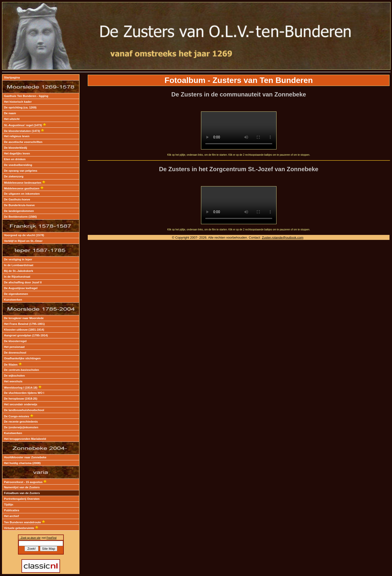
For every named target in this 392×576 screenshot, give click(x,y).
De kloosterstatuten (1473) (24, 131)
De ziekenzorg (14, 176)
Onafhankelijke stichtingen (22, 358)
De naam (10, 113)
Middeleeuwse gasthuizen (24, 188)
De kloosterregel (15, 341)
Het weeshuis (13, 381)
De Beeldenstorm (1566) (20, 217)
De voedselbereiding (18, 165)
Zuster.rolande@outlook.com (282, 238)
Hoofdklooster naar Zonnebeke (25, 457)
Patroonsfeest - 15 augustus (25, 482)
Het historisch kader (18, 102)
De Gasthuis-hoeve (17, 199)
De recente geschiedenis (21, 422)
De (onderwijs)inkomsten (21, 427)
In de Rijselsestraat (17, 277)
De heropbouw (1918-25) (21, 399)
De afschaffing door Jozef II (23, 282)
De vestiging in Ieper (18, 259)
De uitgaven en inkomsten (22, 194)
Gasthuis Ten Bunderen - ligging (26, 96)
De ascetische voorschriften (23, 142)
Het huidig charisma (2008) (22, 463)
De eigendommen (16, 294)
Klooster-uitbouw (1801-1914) (24, 330)
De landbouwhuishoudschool (24, 410)
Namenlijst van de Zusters (22, 487)
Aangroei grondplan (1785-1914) (26, 335)
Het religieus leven (17, 136)
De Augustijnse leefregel (21, 288)
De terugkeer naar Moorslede (24, 318)
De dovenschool (15, 353)
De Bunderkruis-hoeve (19, 205)
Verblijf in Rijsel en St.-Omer (23, 241)
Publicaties (12, 510)
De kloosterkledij (15, 148)
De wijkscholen (14, 376)
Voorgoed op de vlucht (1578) (24, 235)
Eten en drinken (15, 159)
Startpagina (12, 77)
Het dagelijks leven (17, 153)
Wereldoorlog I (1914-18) (23, 388)
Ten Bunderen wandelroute (25, 522)
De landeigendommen (19, 211)
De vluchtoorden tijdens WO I (24, 393)
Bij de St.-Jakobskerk (18, 271)
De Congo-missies (19, 416)
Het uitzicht (12, 119)
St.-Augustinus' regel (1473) (25, 125)
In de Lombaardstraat (19, 265)
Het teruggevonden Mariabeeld (25, 439)
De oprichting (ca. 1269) (20, 107)
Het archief (11, 516)
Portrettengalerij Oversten (22, 499)
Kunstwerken (13, 300)
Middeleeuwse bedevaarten (25, 183)
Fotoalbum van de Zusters (22, 493)
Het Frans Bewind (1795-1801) (24, 324)
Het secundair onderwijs (21, 404)
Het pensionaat (14, 347)
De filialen (13, 365)
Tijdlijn (9, 505)
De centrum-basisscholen (21, 370)
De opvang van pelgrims (21, 171)
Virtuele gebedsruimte (21, 528)
